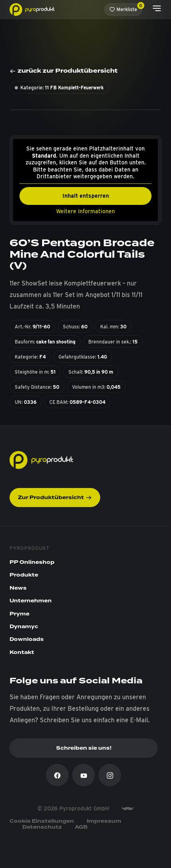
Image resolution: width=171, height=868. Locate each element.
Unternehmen (31, 601)
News (18, 588)
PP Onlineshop (32, 562)
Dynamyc (24, 627)
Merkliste (126, 8)
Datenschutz (42, 827)
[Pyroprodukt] (32, 9)
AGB (81, 827)
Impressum (104, 821)
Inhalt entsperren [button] (86, 195)
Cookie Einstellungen (42, 821)
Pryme (19, 614)
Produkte (24, 575)
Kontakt (22, 652)
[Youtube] (84, 775)
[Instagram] (110, 775)
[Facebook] (57, 775)
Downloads (27, 639)
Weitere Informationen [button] (85, 211)
